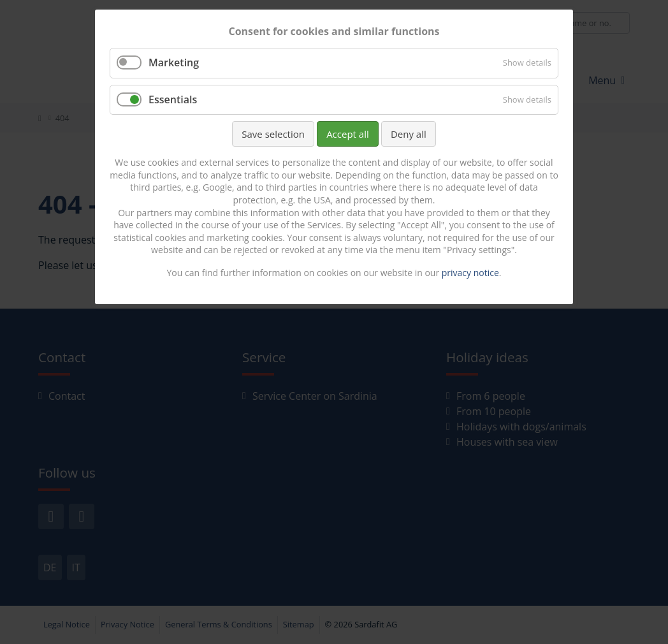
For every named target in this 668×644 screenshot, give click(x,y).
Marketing (174, 62)
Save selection (273, 134)
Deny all (409, 134)
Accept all (348, 134)
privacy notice (470, 273)
